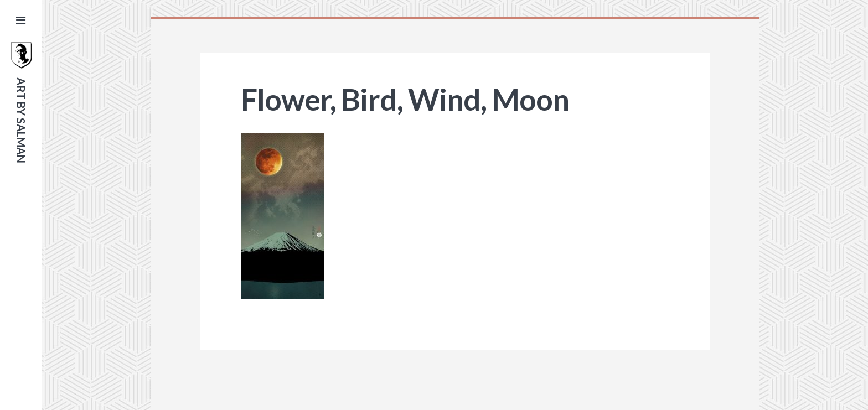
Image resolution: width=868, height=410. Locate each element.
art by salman (21, 120)
